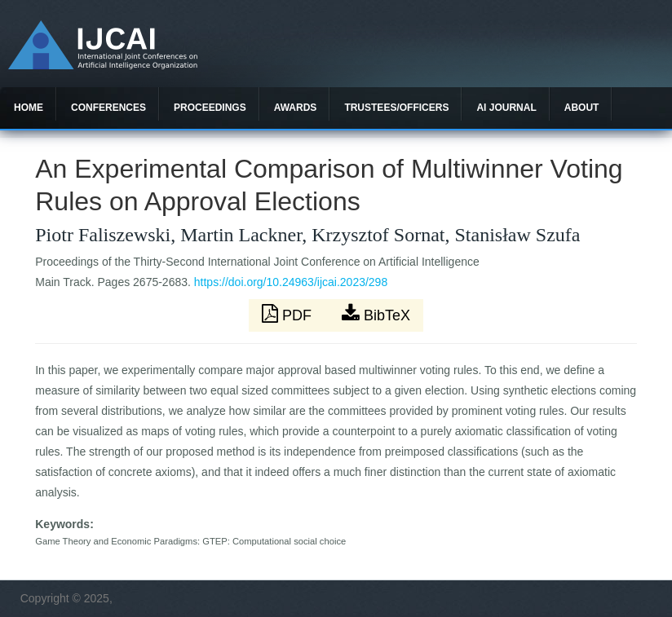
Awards (296, 108)
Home (29, 108)
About (582, 108)
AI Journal (506, 108)
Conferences (108, 108)
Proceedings (210, 108)
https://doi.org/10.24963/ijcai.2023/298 (291, 282)
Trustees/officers (396, 108)
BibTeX (376, 314)
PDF (289, 314)
